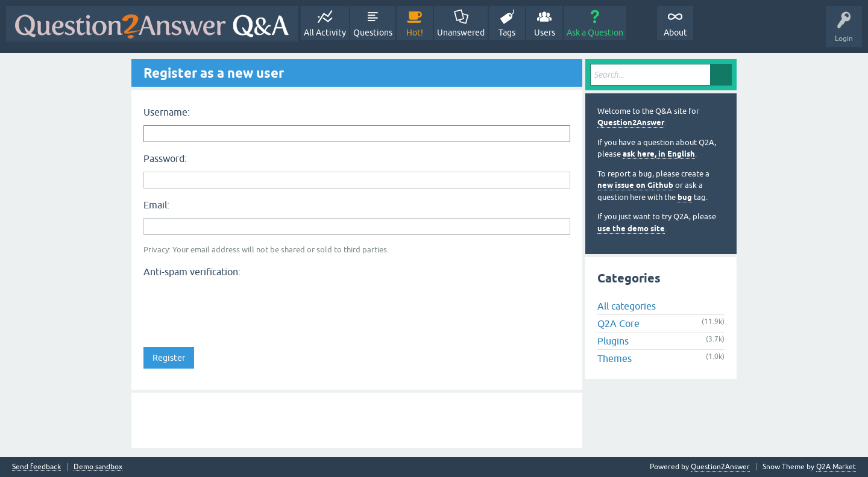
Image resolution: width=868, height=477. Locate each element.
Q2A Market (836, 467)
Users (545, 33)
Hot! (415, 33)
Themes (615, 358)
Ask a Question (595, 33)
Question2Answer (631, 123)
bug (685, 197)
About (675, 33)
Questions (373, 33)
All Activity (325, 33)
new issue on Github (635, 185)
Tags (507, 33)
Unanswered (461, 33)
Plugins (613, 341)
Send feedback (36, 467)
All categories (627, 306)
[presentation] (235, 305)
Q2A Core (618, 323)
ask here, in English (659, 154)
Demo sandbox (98, 467)
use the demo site (631, 229)
